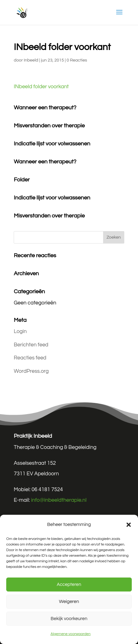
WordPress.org (31, 371)
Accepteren (69, 585)
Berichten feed (31, 345)
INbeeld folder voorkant (41, 87)
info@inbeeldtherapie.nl (59, 500)
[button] (129, 525)
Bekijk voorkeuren (69, 619)
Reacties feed (30, 358)
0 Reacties (77, 60)
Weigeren (69, 602)
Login (20, 331)
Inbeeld (31, 60)
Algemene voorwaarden (71, 634)
